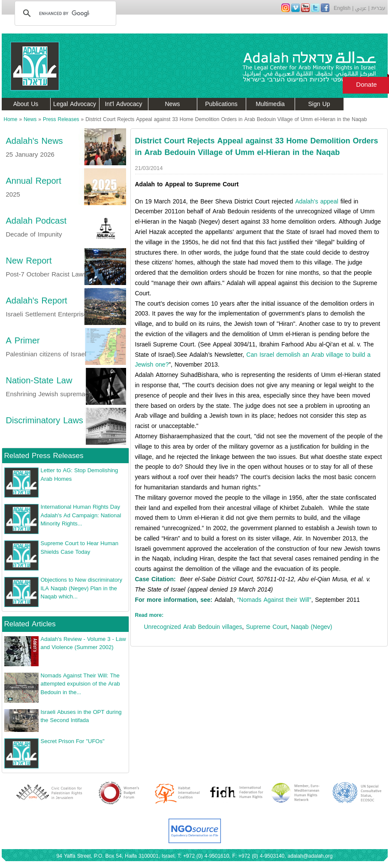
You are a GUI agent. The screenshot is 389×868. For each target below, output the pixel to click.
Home (11, 119)
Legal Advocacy (75, 104)
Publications (221, 104)
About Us (26, 104)
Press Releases (61, 119)
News (172, 104)
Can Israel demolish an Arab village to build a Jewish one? (253, 360)
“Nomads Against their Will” (274, 600)
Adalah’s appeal (317, 202)
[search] (64, 13)
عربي (361, 8)
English (342, 8)
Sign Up (319, 104)
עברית (378, 8)
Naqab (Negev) (311, 627)
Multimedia (270, 104)
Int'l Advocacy (123, 104)
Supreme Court (266, 627)
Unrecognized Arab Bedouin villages (193, 627)
